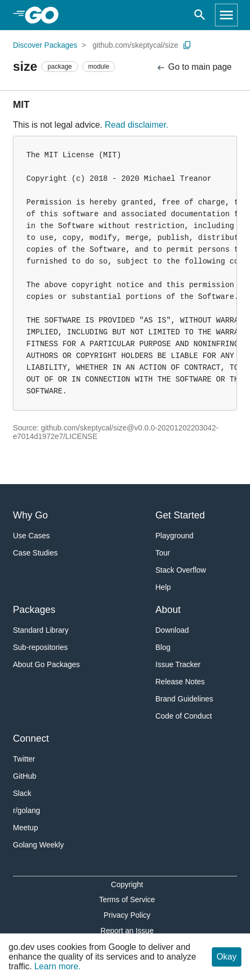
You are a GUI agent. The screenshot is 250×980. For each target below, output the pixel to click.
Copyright (127, 884)
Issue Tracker (178, 664)
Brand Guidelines (184, 699)
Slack (22, 793)
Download (172, 630)
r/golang (27, 810)
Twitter (24, 759)
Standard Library (41, 630)
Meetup (26, 828)
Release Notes (180, 682)
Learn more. (58, 966)
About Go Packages (47, 664)
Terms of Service (127, 899)
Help (163, 587)
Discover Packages (45, 45)
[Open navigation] (226, 15)
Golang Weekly (38, 845)
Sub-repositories (40, 647)
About (168, 610)
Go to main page (194, 67)
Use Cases (31, 536)
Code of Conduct (184, 716)
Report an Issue (127, 931)
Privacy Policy (127, 915)
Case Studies (35, 553)
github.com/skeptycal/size (135, 45)
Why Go (30, 515)
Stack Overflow (181, 570)
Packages (34, 610)
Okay (227, 957)
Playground (174, 536)
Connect (31, 738)
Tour (163, 553)
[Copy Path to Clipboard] (187, 45)
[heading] (45, 15)
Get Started (180, 515)
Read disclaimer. (137, 125)
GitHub (25, 776)
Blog (163, 647)
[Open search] (200, 15)
